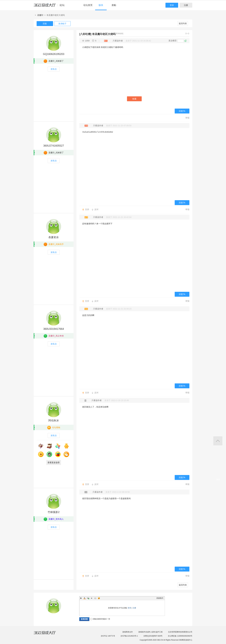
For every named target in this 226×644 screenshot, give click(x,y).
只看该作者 (118, 41)
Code (95, 598)
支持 (87, 209)
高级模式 (160, 598)
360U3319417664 (54, 329)
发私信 (54, 69)
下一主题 (189, 34)
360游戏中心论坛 (50, 6)
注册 (186, 5)
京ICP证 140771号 (108, 636)
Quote (92, 598)
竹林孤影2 (54, 512)
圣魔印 (40, 15)
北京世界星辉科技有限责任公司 (180, 632)
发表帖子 (62, 24)
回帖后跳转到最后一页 (100, 619)
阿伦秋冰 (54, 421)
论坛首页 (88, 5)
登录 (172, 5)
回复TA (182, 111)
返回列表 (183, 23)
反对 (96, 209)
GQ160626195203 (54, 54)
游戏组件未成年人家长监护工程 (150, 632)
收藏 (134, 99)
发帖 (114, 5)
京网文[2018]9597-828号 (153, 636)
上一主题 (186, 34)
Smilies (99, 598)
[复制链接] (119, 34)
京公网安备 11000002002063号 (180, 636)
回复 (45, 24)
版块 (101, 5)
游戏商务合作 (128, 632)
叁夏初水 (54, 237)
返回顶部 (218, 441)
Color (84, 598)
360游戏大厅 (48, 634)
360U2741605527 (54, 146)
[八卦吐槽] (85, 34)
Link (88, 598)
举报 (187, 118)
